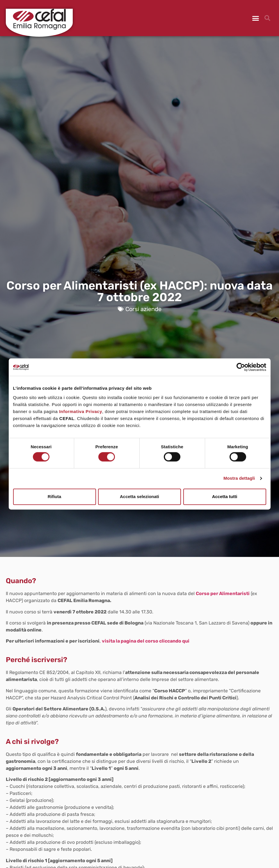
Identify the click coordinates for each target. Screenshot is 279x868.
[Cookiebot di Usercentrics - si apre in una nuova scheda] (241, 367)
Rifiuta (55, 496)
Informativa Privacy (81, 411)
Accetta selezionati (139, 496)
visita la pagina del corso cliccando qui (146, 641)
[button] (256, 18)
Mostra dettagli (239, 478)
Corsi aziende (143, 309)
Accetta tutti (225, 496)
